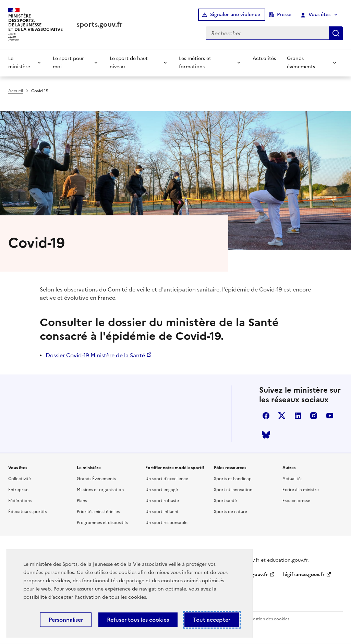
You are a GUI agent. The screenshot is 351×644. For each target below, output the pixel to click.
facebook (266, 416)
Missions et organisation (100, 490)
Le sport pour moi (68, 63)
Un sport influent (162, 512)
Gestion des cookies (269, 619)
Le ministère (19, 63)
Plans (82, 501)
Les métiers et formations (195, 63)
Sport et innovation (233, 490)
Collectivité (20, 479)
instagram (314, 416)
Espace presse (296, 501)
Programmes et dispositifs (102, 523)
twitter (282, 416)
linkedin (298, 416)
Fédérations (20, 501)
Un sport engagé (162, 490)
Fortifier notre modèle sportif (175, 468)
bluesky (266, 435)
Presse (284, 15)
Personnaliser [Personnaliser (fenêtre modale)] (66, 620)
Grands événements (301, 63)
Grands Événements (96, 479)
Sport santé (225, 501)
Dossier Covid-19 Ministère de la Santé (95, 355)
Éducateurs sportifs (27, 512)
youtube (330, 416)
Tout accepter (212, 620)
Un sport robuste (162, 501)
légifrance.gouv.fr (304, 575)
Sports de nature (231, 512)
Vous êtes (316, 15)
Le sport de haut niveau (129, 63)
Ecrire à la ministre (301, 490)
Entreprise (18, 490)
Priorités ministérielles (98, 512)
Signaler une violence (235, 15)
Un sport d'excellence (167, 479)
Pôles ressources (230, 468)
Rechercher (336, 33)
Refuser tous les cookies (138, 620)
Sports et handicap (233, 479)
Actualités (264, 58)
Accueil (16, 91)
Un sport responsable (166, 523)
